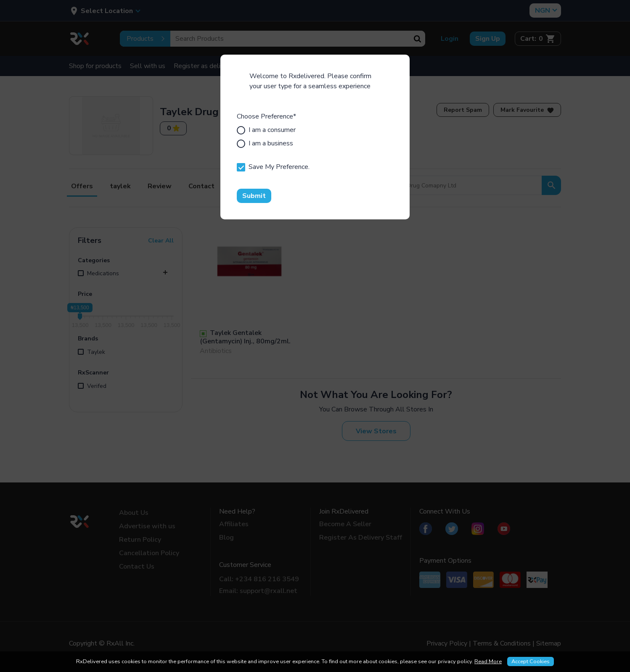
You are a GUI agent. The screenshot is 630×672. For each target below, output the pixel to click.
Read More (488, 661)
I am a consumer (266, 130)
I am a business (265, 143)
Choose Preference (266, 116)
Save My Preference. (273, 167)
